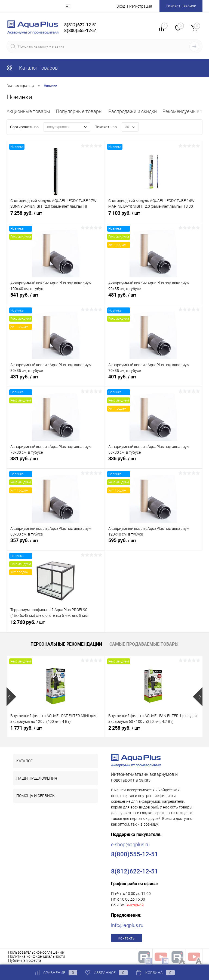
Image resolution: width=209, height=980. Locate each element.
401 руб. (154, 380)
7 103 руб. (154, 216)
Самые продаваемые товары (144, 644)
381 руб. (56, 462)
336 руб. (154, 462)
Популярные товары (79, 111)
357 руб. (56, 544)
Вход (121, 6)
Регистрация (141, 6)
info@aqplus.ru (127, 925)
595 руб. (154, 544)
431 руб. (56, 380)
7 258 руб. (56, 216)
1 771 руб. (26, 728)
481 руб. (154, 298)
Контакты (127, 938)
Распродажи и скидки (133, 111)
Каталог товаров (32, 68)
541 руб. (56, 298)
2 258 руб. (124, 728)
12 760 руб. (56, 626)
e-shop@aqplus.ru (130, 844)
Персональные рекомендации (66, 644)
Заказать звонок (181, 6)
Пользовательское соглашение (36, 952)
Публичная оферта (25, 960)
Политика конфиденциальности (37, 956)
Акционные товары (28, 111)
